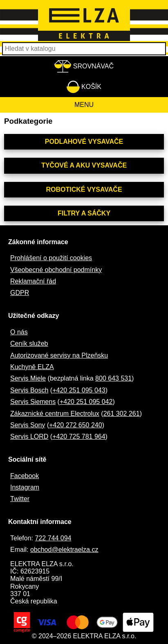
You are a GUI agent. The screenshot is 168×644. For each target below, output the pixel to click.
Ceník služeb (29, 344)
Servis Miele (28, 378)
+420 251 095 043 (79, 390)
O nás (19, 332)
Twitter (20, 499)
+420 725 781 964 (79, 437)
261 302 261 (122, 414)
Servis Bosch (29, 390)
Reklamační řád (33, 281)
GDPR (20, 293)
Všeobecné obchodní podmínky (56, 270)
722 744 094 (53, 538)
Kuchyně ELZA (32, 367)
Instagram (25, 487)
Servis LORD (29, 437)
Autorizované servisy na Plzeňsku (59, 355)
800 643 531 (113, 378)
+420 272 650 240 (75, 425)
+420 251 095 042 (86, 402)
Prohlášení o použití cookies (51, 258)
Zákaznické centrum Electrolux (55, 414)
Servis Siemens (33, 402)
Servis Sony (28, 425)
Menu (84, 105)
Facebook (25, 476)
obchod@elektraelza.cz (64, 550)
